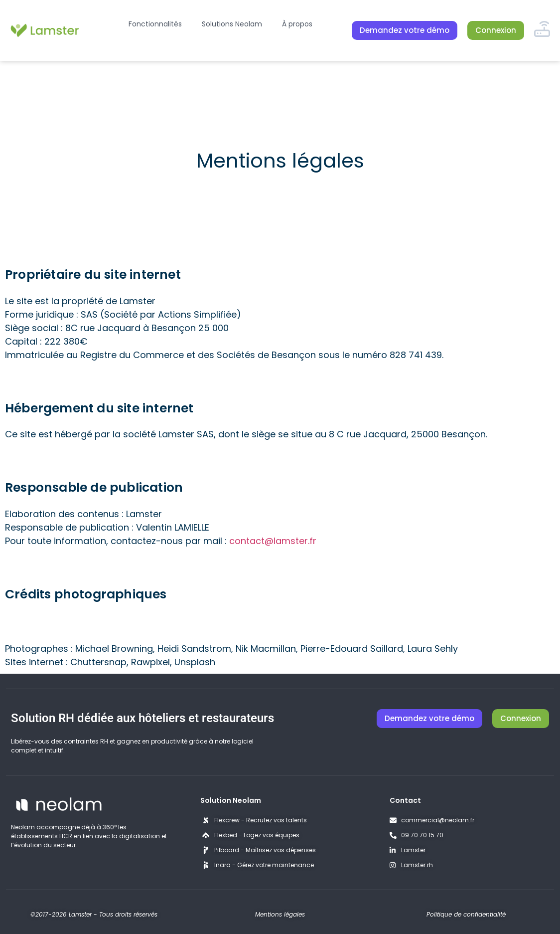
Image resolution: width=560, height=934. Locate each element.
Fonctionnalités (155, 24)
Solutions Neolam (232, 24)
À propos (297, 24)
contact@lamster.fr (273, 541)
